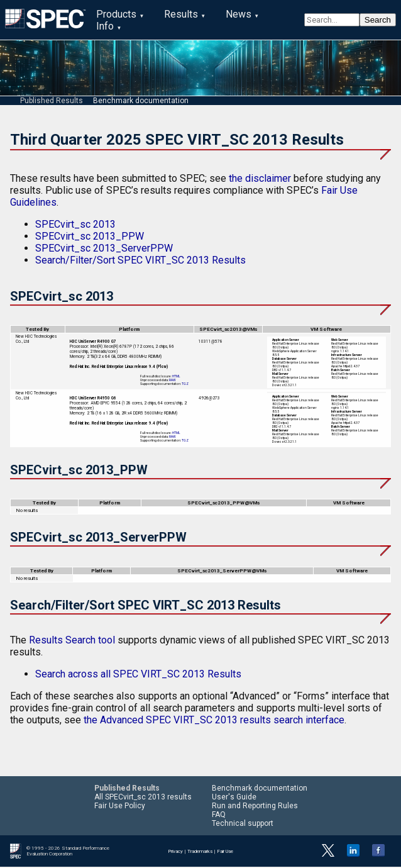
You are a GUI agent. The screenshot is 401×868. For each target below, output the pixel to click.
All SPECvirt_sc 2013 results (143, 798)
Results (181, 14)
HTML (176, 377)
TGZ (185, 385)
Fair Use (225, 852)
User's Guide (234, 798)
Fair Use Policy (120, 807)
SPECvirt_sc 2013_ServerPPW (104, 249)
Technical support (243, 825)
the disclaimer (260, 179)
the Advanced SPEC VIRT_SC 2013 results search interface (214, 721)
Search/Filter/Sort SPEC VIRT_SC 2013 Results (140, 261)
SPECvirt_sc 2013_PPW (90, 237)
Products (116, 14)
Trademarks (200, 852)
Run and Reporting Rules (255, 807)
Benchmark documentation (141, 101)
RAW (173, 381)
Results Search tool (72, 641)
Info (105, 26)
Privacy (175, 852)
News (239, 14)
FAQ (219, 816)
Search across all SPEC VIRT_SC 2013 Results (138, 675)
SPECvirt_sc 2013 (75, 225)
